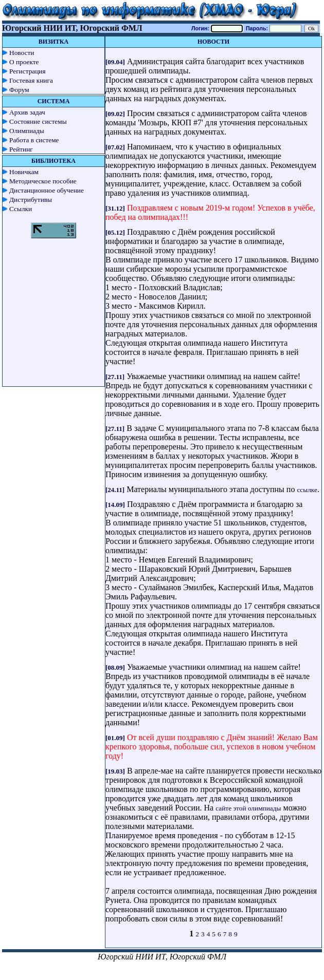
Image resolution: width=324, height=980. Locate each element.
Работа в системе (34, 140)
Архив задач (27, 112)
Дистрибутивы (31, 200)
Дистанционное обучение (47, 190)
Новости (22, 53)
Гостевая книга (31, 80)
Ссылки (21, 209)
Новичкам (24, 172)
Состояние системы (38, 121)
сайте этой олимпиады (248, 808)
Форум (19, 90)
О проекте (24, 62)
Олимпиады (27, 131)
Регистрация (28, 71)
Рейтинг (21, 149)
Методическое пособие (43, 181)
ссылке (307, 490)
